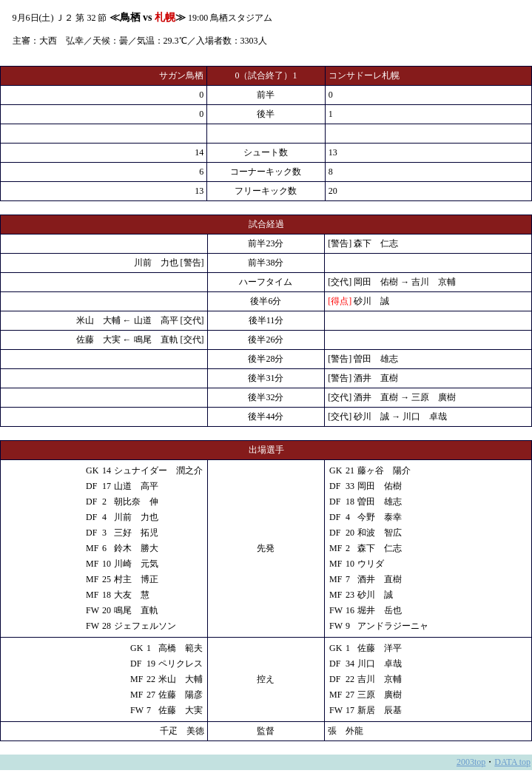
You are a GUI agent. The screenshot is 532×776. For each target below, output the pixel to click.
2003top (471, 762)
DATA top (512, 762)
